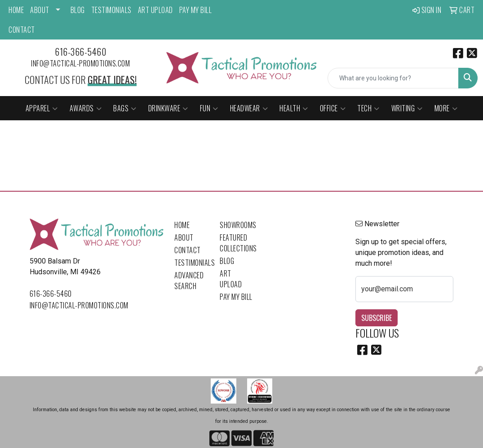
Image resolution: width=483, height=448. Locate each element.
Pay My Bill (196, 10)
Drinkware (168, 108)
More (446, 108)
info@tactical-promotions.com (80, 63)
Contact (22, 30)
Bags (125, 108)
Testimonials (111, 10)
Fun (209, 108)
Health (294, 108)
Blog (78, 10)
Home (16, 10)
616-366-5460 (80, 52)
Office (333, 108)
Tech (368, 108)
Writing (407, 108)
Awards (86, 108)
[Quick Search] (393, 78)
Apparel (42, 108)
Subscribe (377, 318)
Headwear (249, 108)
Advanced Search (189, 281)
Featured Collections (237, 243)
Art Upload (155, 10)
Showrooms (237, 225)
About (40, 10)
